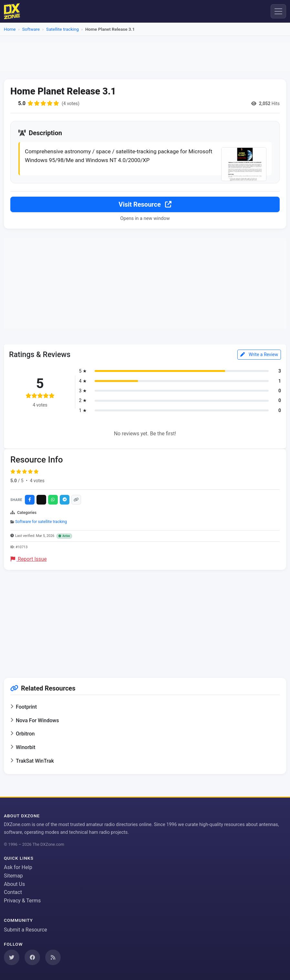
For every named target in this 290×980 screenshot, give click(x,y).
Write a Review (259, 354)
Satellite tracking (62, 29)
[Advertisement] (145, 57)
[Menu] (278, 11)
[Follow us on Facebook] (32, 957)
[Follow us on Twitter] (12, 957)
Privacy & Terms (22, 900)
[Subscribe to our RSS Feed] (53, 957)
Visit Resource (145, 204)
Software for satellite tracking (41, 521)
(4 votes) (71, 103)
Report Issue (29, 559)
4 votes (37, 480)
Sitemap (13, 875)
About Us (14, 883)
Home (10, 29)
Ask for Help (18, 867)
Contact (13, 892)
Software (31, 29)
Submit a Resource (26, 929)
